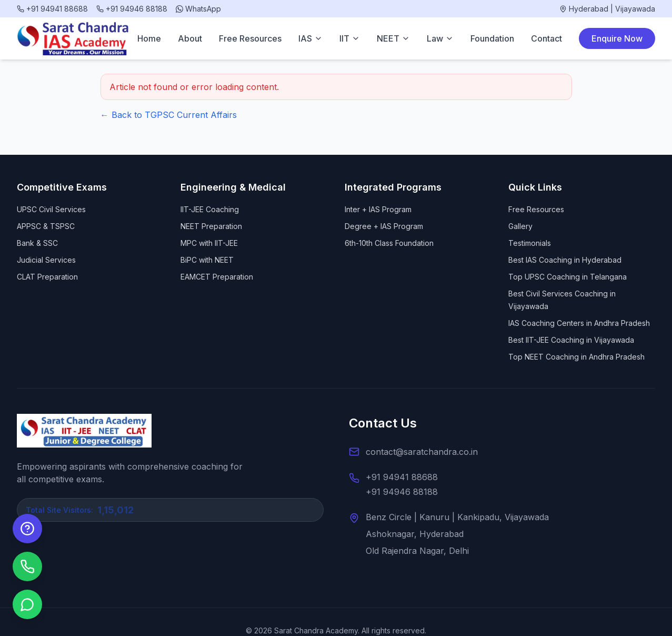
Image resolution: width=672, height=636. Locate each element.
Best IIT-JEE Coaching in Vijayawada (571, 340)
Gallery (520, 226)
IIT (350, 38)
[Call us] (27, 567)
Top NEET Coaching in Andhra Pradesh (576, 357)
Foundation (492, 38)
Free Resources (250, 38)
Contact (546, 38)
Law (440, 38)
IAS (310, 38)
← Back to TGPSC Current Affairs (169, 115)
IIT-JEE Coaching (210, 209)
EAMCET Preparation (217, 277)
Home (149, 38)
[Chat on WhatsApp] (27, 604)
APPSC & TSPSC (46, 226)
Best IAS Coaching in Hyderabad (565, 260)
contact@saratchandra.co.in (422, 452)
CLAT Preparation (47, 277)
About (190, 38)
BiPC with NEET (207, 260)
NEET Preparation (211, 226)
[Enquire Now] (27, 529)
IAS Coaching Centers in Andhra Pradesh (579, 323)
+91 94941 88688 (402, 477)
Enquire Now (617, 38)
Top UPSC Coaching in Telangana (568, 277)
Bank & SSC (37, 243)
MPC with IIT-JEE (209, 243)
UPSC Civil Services (51, 209)
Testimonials (530, 243)
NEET (393, 38)
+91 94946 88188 (402, 492)
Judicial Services (46, 260)
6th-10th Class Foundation (389, 243)
